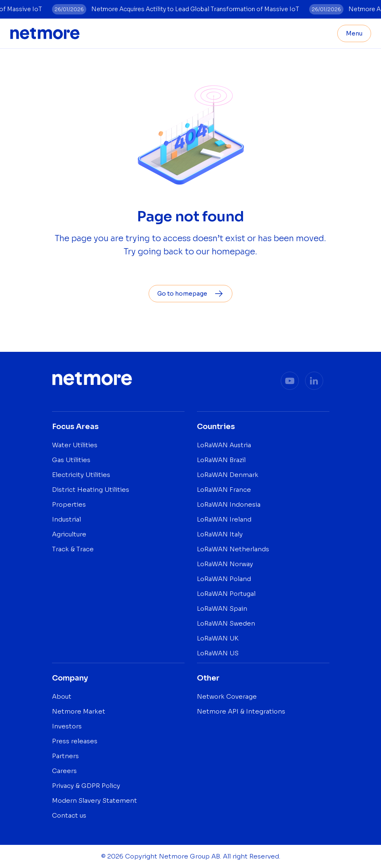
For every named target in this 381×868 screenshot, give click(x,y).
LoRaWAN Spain (222, 608)
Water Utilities (75, 445)
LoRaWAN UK (218, 638)
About (62, 696)
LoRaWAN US (218, 653)
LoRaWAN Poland (224, 579)
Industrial (66, 519)
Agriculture (69, 534)
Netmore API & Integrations (241, 711)
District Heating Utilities (91, 490)
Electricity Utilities (81, 475)
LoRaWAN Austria (224, 445)
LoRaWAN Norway (225, 564)
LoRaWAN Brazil (221, 460)
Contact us (69, 815)
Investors (67, 726)
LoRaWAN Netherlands (233, 549)
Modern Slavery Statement (95, 800)
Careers (64, 771)
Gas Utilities (71, 460)
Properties (69, 504)
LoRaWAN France (224, 490)
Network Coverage (227, 696)
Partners (65, 756)
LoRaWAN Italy (220, 534)
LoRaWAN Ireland (224, 519)
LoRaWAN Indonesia (229, 504)
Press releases (75, 741)
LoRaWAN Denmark (228, 475)
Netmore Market (79, 711)
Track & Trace (73, 549)
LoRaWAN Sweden (226, 623)
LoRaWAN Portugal (226, 594)
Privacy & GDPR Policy (86, 786)
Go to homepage (190, 294)
